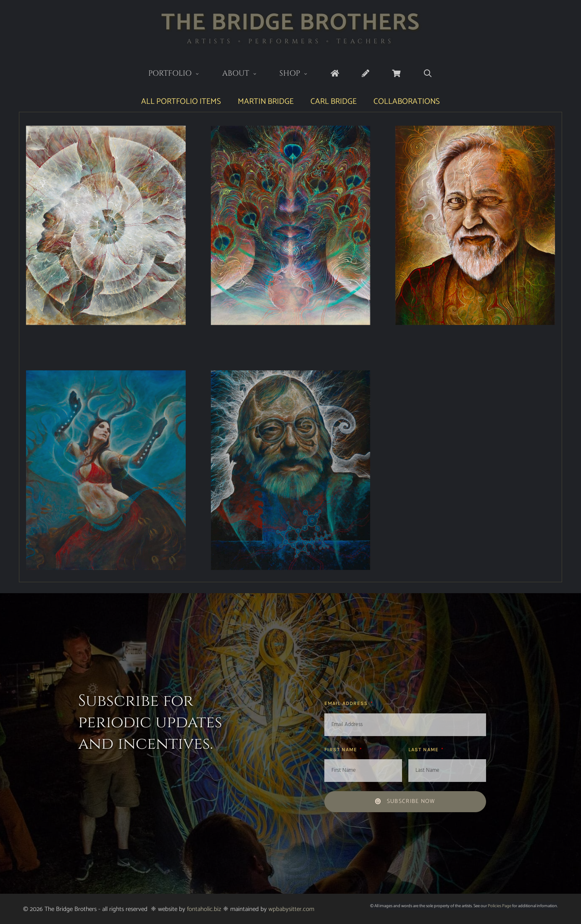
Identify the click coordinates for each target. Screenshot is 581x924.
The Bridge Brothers (290, 23)
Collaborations (407, 102)
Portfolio (180, 74)
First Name (342, 750)
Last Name (424, 750)
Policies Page (500, 906)
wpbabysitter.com (291, 909)
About (245, 74)
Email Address (347, 703)
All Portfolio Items (181, 102)
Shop (299, 74)
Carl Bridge (334, 102)
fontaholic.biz (204, 909)
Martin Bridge (266, 102)
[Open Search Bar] (428, 74)
